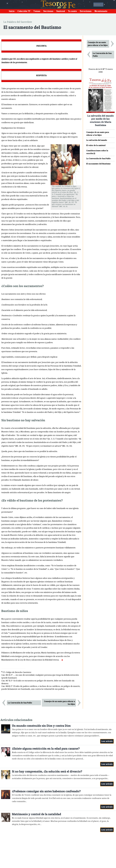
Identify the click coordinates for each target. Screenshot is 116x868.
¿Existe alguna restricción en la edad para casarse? (46, 749)
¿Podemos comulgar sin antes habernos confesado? (46, 791)
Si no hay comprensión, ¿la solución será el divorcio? (47, 771)
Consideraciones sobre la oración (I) (97, 152)
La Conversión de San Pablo (20, 703)
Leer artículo (107, 741)
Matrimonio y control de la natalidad (36, 814)
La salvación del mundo (97, 140)
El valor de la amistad (96, 145)
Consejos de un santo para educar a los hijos (60, 703)
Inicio (12, 11)
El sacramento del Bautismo (98, 164)
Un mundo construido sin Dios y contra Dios (41, 726)
